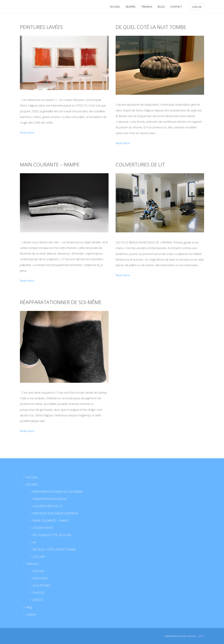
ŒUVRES (131, 7)
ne (34, 542)
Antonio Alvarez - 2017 (191, 636)
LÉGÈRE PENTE (43, 528)
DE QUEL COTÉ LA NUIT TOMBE (151, 27)
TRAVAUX (147, 7)
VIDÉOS (38, 600)
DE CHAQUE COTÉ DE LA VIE (52, 535)
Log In (197, 7)
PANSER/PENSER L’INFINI (50, 499)
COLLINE (39, 557)
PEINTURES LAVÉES (41, 27)
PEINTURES (40, 578)
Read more (27, 133)
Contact (176, 7)
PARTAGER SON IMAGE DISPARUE (55, 513)
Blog (161, 7)
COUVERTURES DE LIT (140, 164)
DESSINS (39, 571)
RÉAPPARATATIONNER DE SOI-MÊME (61, 302)
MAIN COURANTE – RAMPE (50, 164)
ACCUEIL (115, 7)
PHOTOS (39, 593)
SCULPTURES (42, 585)
